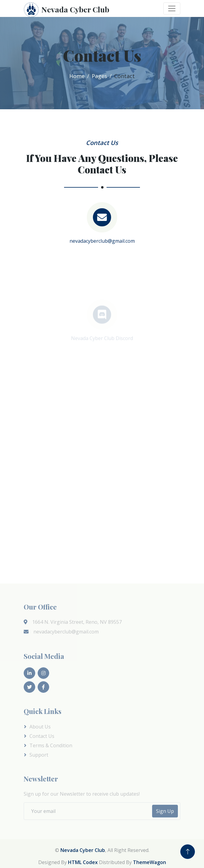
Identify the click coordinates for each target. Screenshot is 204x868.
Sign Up (165, 811)
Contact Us (42, 736)
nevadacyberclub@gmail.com (102, 241)
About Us (40, 727)
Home (77, 76)
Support (39, 755)
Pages (99, 76)
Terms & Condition (51, 745)
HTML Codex (83, 862)
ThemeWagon (150, 862)
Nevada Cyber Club (83, 850)
